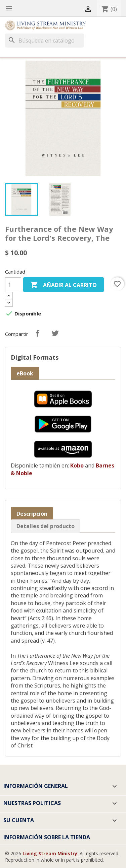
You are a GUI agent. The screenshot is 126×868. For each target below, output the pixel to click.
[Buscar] (45, 41)
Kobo (77, 465)
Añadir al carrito (64, 285)
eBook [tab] (25, 373)
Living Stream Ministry (50, 853)
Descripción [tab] (32, 514)
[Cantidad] (13, 285)
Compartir (38, 333)
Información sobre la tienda (47, 837)
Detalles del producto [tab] (46, 526)
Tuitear (55, 333)
